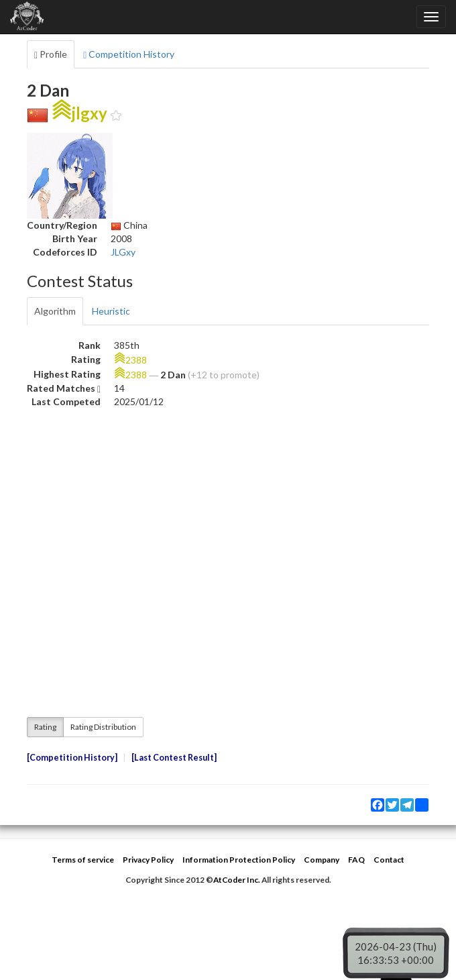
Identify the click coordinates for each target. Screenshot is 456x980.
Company (322, 860)
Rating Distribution (103, 727)
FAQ (356, 860)
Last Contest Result (174, 758)
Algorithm (55, 311)
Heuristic (111, 311)
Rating (45, 727)
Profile (51, 54)
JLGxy (123, 252)
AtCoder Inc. (237, 880)
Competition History (129, 54)
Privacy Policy (148, 860)
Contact (389, 860)
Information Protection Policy (239, 860)
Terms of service (83, 860)
